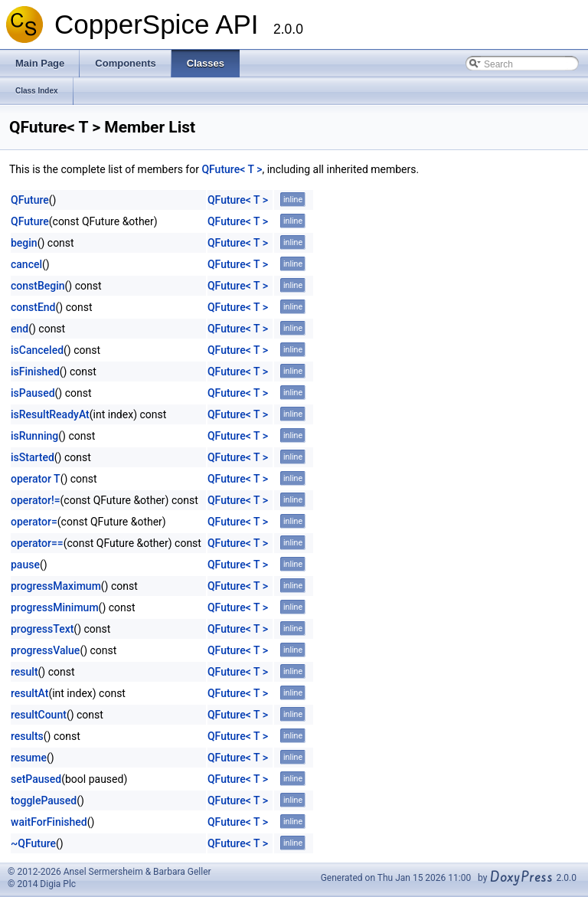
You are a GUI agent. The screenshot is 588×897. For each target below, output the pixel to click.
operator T (36, 479)
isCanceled (37, 350)
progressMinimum (55, 607)
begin (24, 243)
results (27, 736)
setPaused (36, 779)
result (24, 672)
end (20, 329)
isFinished (35, 372)
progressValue (45, 650)
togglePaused (44, 800)
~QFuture (33, 843)
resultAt (29, 693)
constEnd (33, 307)
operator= (34, 522)
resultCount (39, 715)
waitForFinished (49, 822)
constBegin (38, 286)
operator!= (36, 500)
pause (25, 565)
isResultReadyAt (50, 414)
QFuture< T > (232, 169)
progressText (42, 629)
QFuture (30, 200)
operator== (37, 543)
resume (29, 758)
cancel (26, 264)
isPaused (33, 393)
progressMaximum (56, 586)
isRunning (34, 436)
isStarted (33, 457)
